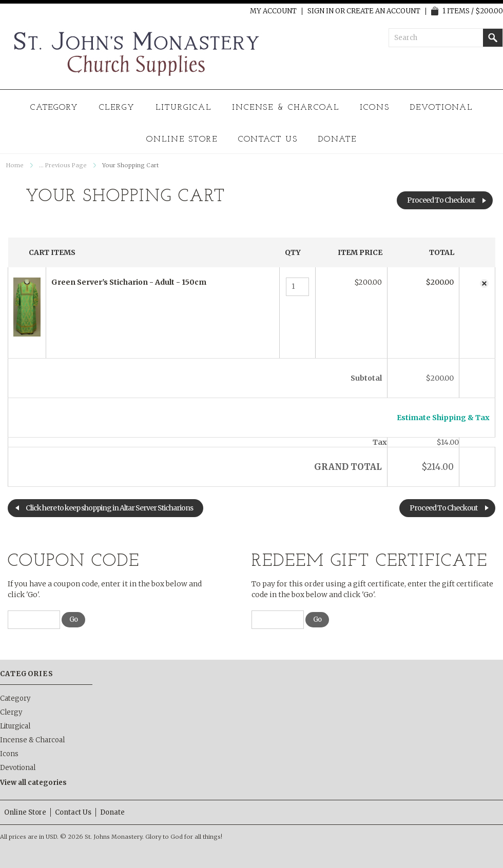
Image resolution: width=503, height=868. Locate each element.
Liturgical (183, 108)
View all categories (33, 783)
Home (15, 165)
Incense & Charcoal (286, 108)
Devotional (442, 108)
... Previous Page (63, 165)
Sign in (321, 11)
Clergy (117, 108)
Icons (375, 108)
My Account (273, 11)
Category (55, 108)
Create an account (383, 11)
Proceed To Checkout (441, 200)
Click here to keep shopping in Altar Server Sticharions (109, 508)
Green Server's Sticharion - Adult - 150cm (129, 282)
